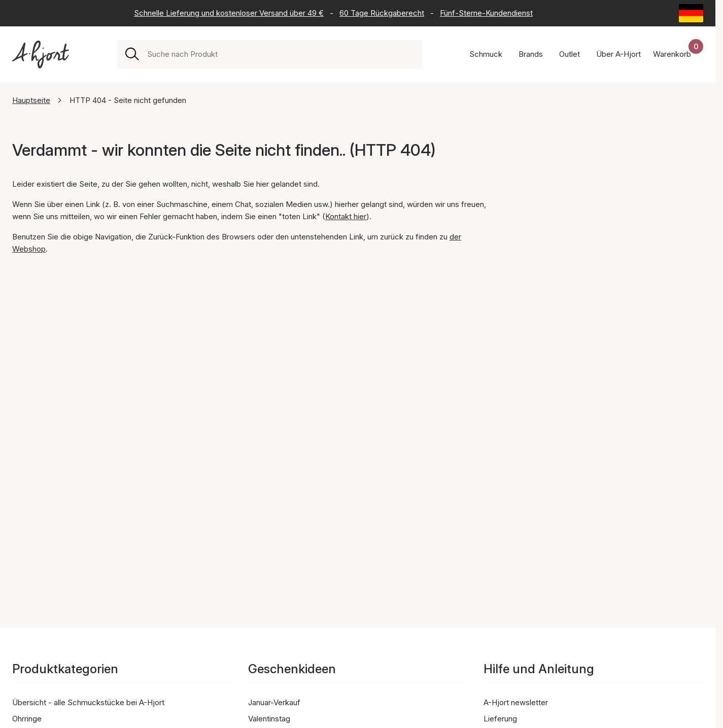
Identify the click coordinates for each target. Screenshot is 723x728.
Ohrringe (27, 719)
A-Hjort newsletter (516, 702)
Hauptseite (31, 100)
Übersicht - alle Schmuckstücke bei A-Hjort (88, 702)
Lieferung (500, 719)
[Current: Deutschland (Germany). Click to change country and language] (691, 13)
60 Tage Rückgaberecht (382, 13)
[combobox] (280, 54)
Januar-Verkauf (274, 702)
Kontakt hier (346, 216)
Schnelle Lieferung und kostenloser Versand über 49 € (229, 13)
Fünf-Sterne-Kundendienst (486, 13)
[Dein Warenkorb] (678, 54)
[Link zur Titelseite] (41, 55)
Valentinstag (269, 719)
